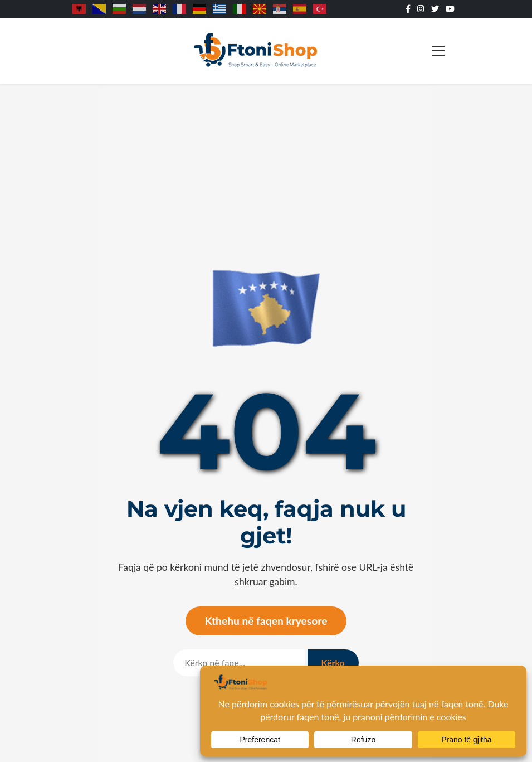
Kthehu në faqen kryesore (266, 621)
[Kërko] (239, 663)
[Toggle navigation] (438, 51)
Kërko (333, 662)
